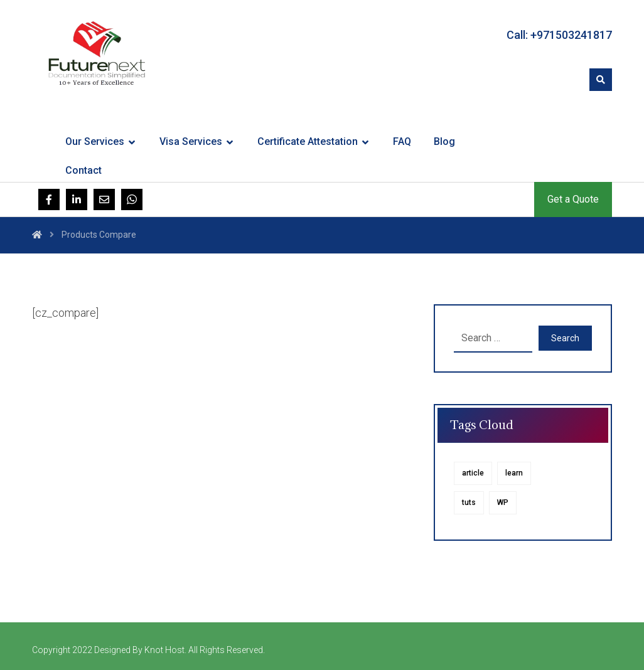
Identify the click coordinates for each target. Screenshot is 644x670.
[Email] (104, 199)
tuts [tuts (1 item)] (469, 502)
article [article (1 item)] (473, 473)
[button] (601, 80)
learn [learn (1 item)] (514, 473)
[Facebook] (49, 199)
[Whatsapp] (132, 199)
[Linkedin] (77, 199)
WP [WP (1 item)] (503, 502)
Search (565, 338)
